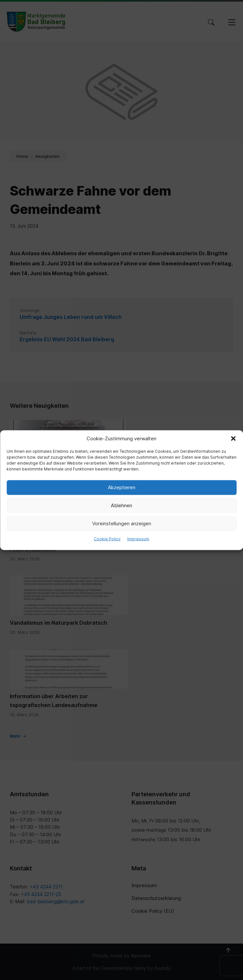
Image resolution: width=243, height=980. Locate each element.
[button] (233, 438)
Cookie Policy (107, 539)
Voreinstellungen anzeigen (122, 523)
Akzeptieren (122, 487)
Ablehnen (121, 505)
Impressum (138, 539)
